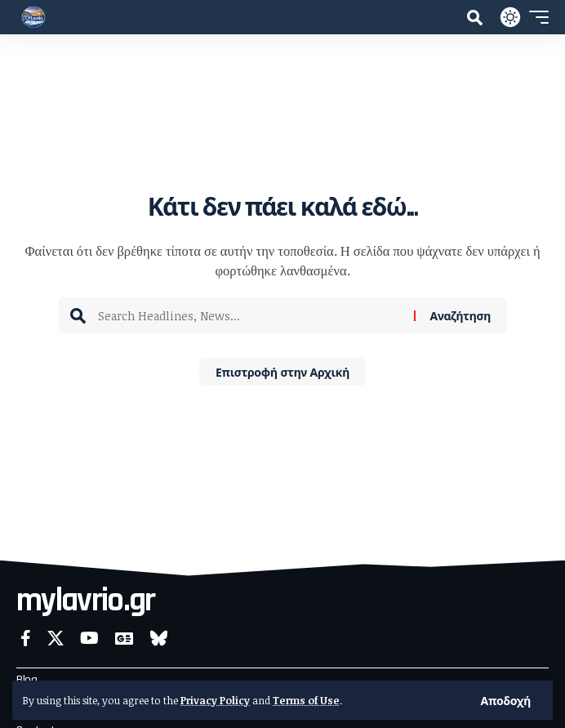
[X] (56, 638)
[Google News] (124, 638)
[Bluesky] (159, 638)
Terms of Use (306, 700)
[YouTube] (89, 638)
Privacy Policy (215, 700)
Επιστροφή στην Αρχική (282, 371)
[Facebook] (26, 638)
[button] (506, 700)
